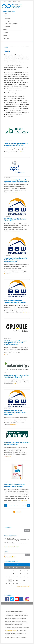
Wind (6, 13)
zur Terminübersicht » (23, 587)
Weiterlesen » (23, 152)
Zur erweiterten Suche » (10, 557)
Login (5, 1)
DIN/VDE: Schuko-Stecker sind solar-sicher (15, 220)
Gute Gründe (8, 20)
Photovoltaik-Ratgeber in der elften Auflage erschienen (15, 485)
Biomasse (7, 17)
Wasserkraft (8, 18)
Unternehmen (16, 629)
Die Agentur (7, 38)
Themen (6, 29)
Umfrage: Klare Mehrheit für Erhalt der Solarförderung (17, 443)
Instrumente (7, 27)
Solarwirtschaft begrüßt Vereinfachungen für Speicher (15, 302)
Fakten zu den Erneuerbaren (11, 23)
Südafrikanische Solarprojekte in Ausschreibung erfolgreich (16, 144)
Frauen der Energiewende (11, 25)
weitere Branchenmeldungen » (12, 547)
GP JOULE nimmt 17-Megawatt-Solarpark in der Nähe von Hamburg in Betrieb (16, 343)
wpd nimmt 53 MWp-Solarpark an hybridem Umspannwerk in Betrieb (17, 181)
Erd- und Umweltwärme (10, 22)
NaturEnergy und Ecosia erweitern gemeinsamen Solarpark (17, 376)
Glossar (14, 1)
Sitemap (12, 603)
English (19, 1)
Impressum (24, 603)
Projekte (6, 32)
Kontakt (9, 1)
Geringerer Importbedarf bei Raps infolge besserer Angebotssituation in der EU (18, 540)
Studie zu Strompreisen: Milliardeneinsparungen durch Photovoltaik (15, 412)
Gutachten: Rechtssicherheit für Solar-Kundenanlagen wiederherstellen (16, 260)
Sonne (6, 15)
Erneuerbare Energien (9, 11)
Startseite (16, 46)
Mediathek (6, 35)
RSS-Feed (7, 603)
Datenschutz (18, 603)
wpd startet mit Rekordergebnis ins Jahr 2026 (17, 544)
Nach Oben (18, 512)
